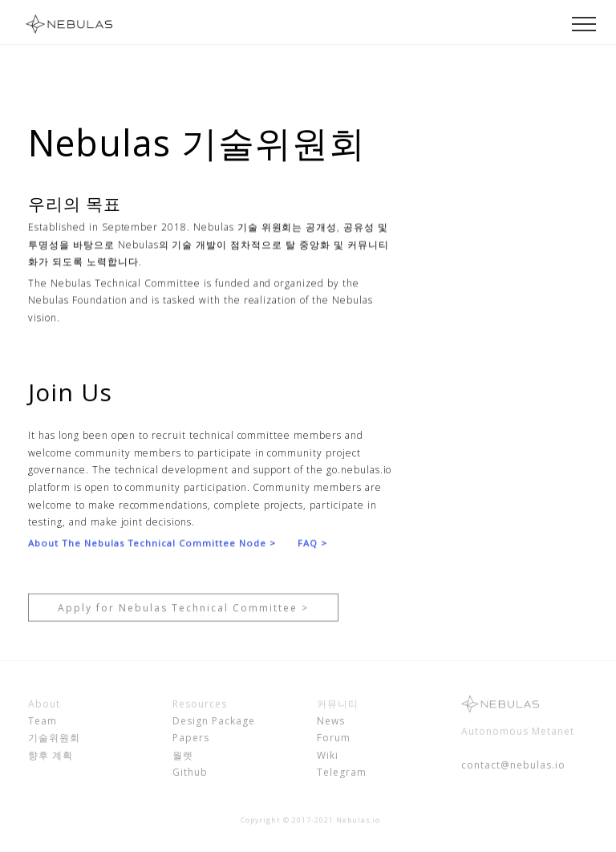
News (331, 723)
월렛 (183, 759)
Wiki (328, 759)
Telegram (342, 775)
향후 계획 (51, 759)
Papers (191, 741)
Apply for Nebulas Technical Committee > (183, 617)
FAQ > (312, 544)
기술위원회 (54, 741)
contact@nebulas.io (513, 768)
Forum (334, 741)
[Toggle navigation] (584, 23)
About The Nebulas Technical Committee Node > (152, 544)
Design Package (213, 723)
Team (43, 723)
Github (190, 775)
